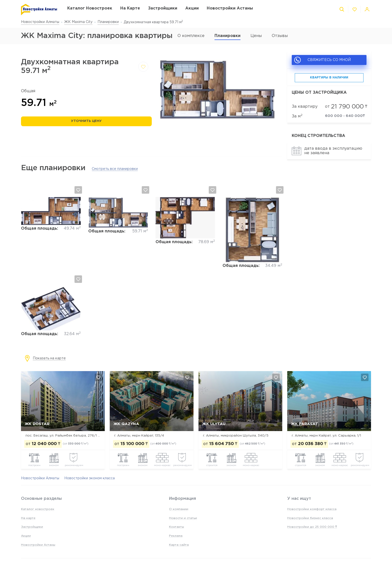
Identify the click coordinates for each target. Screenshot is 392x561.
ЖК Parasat (304, 424)
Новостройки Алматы (40, 22)
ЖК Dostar (37, 424)
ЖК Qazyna (126, 424)
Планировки (108, 22)
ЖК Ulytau (214, 424)
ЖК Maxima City (78, 22)
